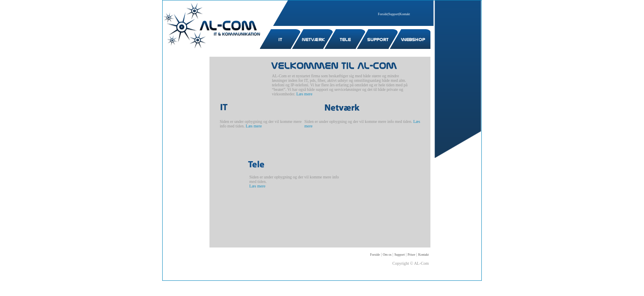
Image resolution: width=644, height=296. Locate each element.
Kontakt (405, 14)
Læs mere (304, 94)
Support (394, 14)
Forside (383, 14)
